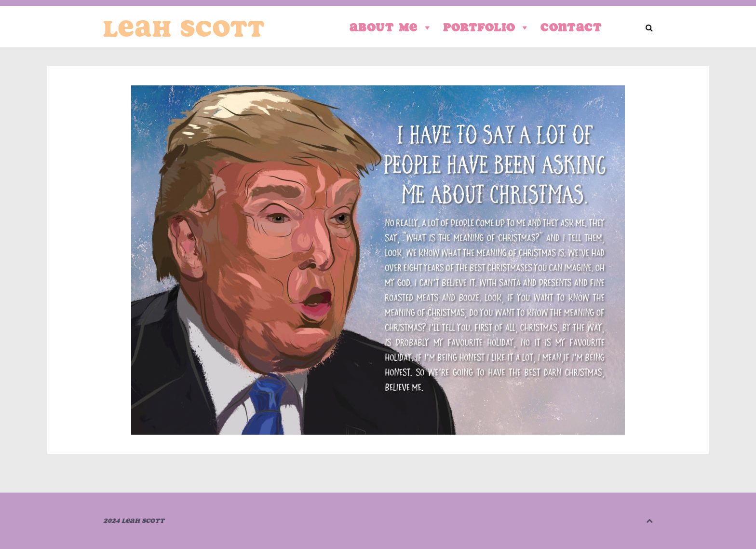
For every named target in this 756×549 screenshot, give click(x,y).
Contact (571, 27)
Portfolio (487, 27)
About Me (391, 27)
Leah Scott (184, 28)
